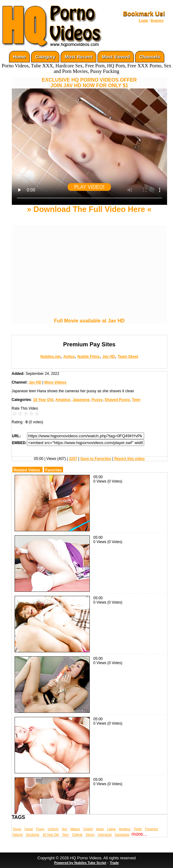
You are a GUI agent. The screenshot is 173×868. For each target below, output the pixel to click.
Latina (111, 829)
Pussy (97, 400)
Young (17, 829)
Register (157, 20)
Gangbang (122, 835)
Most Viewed (116, 57)
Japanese (81, 400)
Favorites (54, 470)
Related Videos (27, 470)
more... (139, 834)
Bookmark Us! (144, 14)
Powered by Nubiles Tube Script (80, 863)
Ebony (90, 835)
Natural (18, 835)
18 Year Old (43, 400)
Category (45, 57)
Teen (136, 400)
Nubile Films (88, 357)
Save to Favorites (96, 459)
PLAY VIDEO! (89, 187)
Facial (29, 829)
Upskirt (88, 829)
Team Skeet (128, 357)
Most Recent (78, 57)
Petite (138, 829)
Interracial (105, 835)
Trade (114, 863)
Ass (64, 829)
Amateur (63, 400)
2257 (73, 459)
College (77, 835)
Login (143, 20)
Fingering (152, 829)
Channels (150, 57)
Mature (75, 829)
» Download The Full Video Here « (89, 209)
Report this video (130, 459)
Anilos (69, 357)
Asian (100, 829)
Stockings (32, 835)
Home (20, 57)
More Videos (55, 382)
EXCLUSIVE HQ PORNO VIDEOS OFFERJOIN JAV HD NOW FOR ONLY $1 (89, 83)
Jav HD (109, 357)
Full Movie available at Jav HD (89, 321)
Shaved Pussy (117, 400)
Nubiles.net (50, 357)
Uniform (53, 829)
